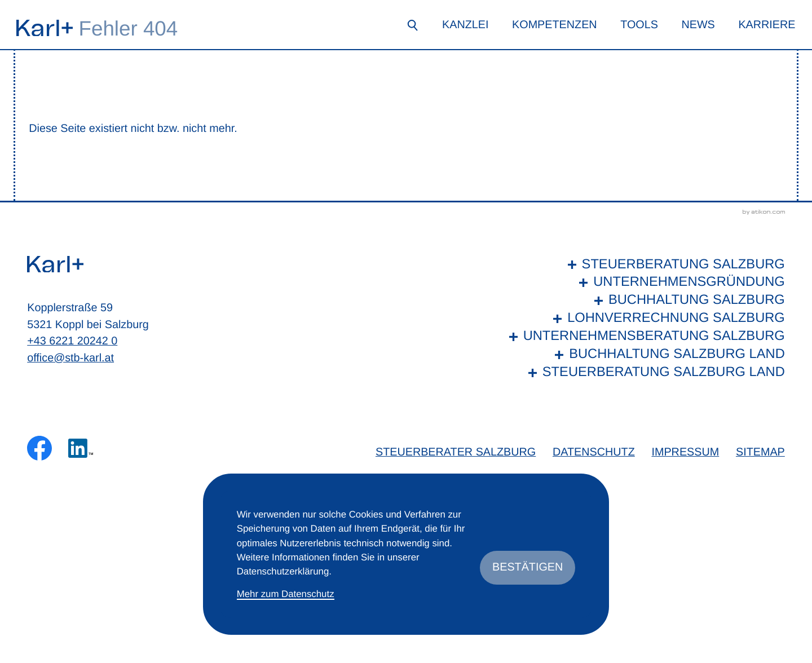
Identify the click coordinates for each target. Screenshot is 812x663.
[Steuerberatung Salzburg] (644, 265)
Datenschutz (594, 452)
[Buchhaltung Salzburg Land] (644, 355)
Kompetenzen (555, 25)
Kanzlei (465, 25)
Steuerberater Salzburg (456, 452)
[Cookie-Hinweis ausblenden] (528, 568)
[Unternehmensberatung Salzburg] (644, 337)
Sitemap (760, 452)
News (698, 25)
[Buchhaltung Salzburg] (644, 300)
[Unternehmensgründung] (644, 282)
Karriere (767, 25)
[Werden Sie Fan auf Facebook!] (39, 448)
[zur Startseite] (45, 28)
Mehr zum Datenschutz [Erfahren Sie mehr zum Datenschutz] (286, 594)
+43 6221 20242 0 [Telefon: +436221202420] (72, 341)
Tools (639, 25)
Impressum (685, 452)
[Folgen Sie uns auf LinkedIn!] (81, 448)
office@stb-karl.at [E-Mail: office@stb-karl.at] (70, 358)
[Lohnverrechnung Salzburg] (644, 319)
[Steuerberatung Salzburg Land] (644, 373)
